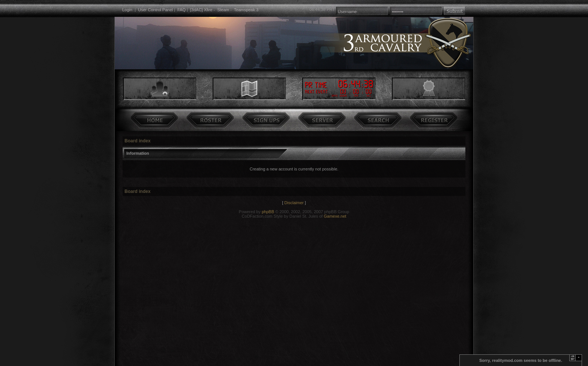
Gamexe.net (335, 216)
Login (127, 10)
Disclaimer (294, 203)
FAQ (181, 10)
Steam (223, 10)
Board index (137, 141)
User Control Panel (155, 10)
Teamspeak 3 (246, 10)
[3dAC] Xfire (201, 10)
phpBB (268, 212)
